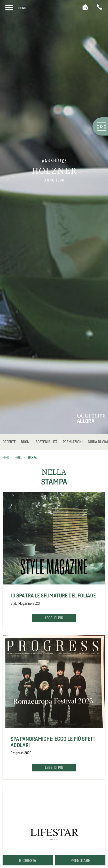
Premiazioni (73, 442)
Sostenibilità (47, 442)
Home (6, 457)
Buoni (26, 442)
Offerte (9, 442)
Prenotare (80, 860)
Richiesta (28, 860)
